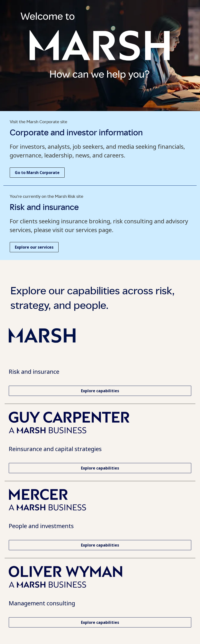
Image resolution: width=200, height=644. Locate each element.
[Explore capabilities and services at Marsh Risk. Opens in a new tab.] (100, 391)
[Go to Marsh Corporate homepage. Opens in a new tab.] (37, 173)
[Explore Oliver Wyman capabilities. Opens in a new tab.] (100, 622)
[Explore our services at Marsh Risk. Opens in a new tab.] (34, 247)
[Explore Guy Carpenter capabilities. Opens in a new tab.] (100, 468)
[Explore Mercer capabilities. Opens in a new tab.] (100, 545)
